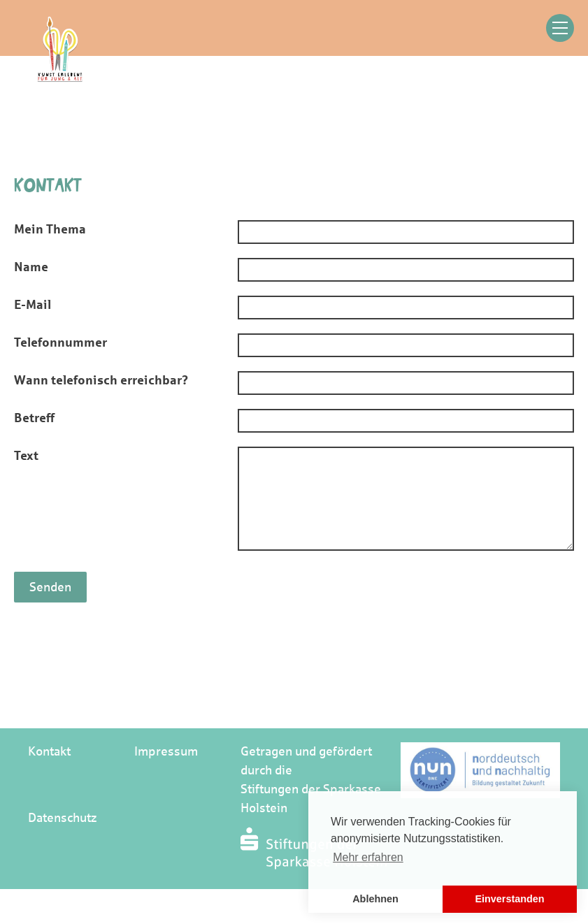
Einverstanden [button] (509, 899)
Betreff (34, 418)
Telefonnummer (60, 342)
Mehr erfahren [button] (368, 857)
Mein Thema (50, 229)
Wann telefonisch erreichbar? (101, 380)
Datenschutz (63, 818)
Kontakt (49, 751)
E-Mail (33, 305)
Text (26, 456)
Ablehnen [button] (375, 899)
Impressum (166, 751)
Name (31, 267)
